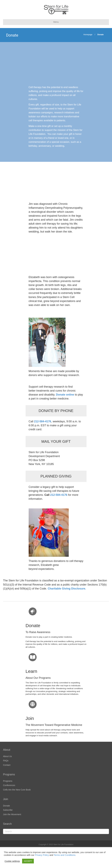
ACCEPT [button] (28, 861)
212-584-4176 (59, 495)
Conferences (9, 785)
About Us (7, 756)
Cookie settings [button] (12, 861)
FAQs (6, 761)
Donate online (65, 395)
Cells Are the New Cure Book (17, 790)
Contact (7, 765)
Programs (8, 781)
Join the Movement (12, 814)
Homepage (88, 35)
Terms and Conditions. (65, 855)
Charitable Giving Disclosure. (67, 589)
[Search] (56, 831)
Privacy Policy (42, 855)
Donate (6, 806)
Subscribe (8, 810)
